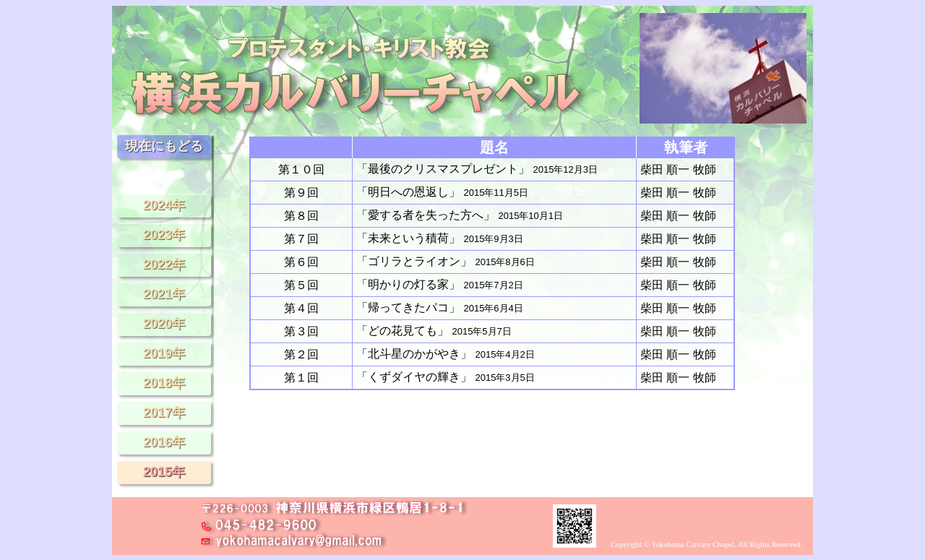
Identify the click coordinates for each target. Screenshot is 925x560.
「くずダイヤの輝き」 (446, 377)
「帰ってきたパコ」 (440, 307)
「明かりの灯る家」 (440, 284)
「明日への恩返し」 (442, 192)
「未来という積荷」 (440, 238)
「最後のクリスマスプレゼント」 (477, 169)
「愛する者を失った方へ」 (460, 215)
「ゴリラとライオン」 (446, 261)
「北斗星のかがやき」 (446, 354)
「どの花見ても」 (434, 331)
